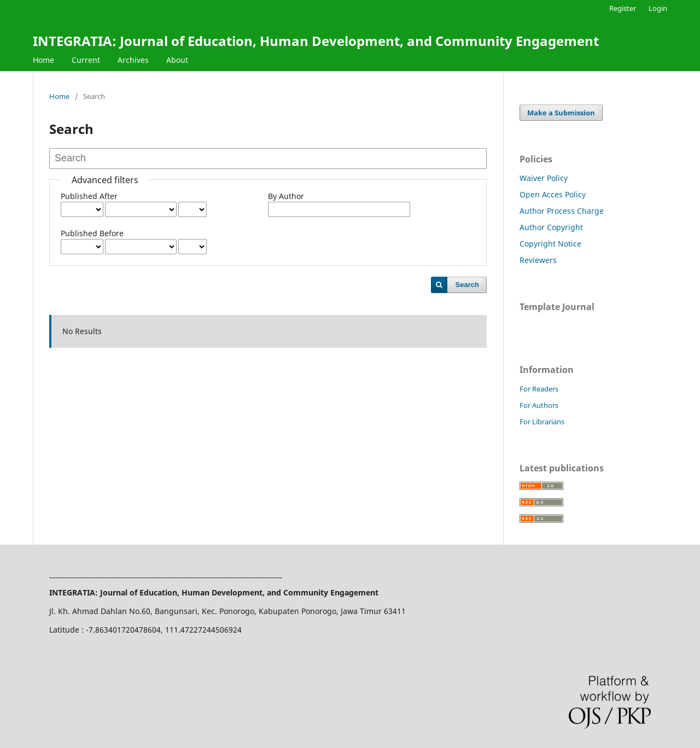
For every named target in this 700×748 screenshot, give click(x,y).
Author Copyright (551, 227)
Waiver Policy (544, 178)
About (177, 60)
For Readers (539, 389)
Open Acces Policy (553, 194)
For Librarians (542, 422)
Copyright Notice (550, 244)
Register (623, 8)
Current (86, 60)
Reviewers (538, 260)
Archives (133, 60)
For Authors (539, 405)
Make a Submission (561, 113)
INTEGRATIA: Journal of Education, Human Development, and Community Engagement (316, 41)
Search (467, 285)
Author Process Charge (562, 211)
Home (43, 60)
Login (658, 8)
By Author (286, 196)
